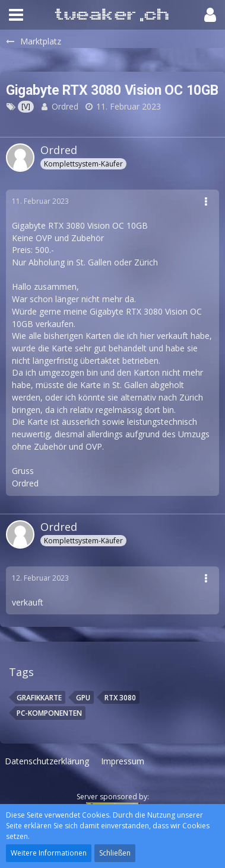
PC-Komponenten (49, 713)
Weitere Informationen (49, 853)
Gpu (83, 698)
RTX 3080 (120, 698)
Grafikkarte (39, 698)
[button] (16, 15)
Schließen (115, 853)
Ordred (65, 106)
